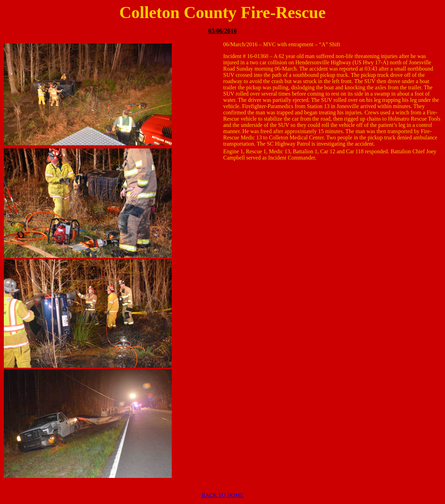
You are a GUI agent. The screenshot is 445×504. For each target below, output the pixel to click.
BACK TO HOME (222, 495)
